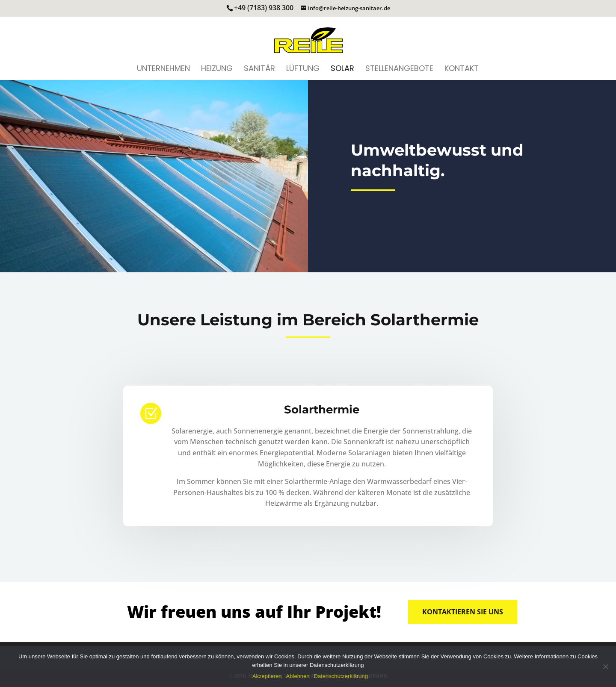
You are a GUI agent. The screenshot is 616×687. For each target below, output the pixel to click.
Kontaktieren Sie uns (463, 612)
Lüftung (303, 69)
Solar (342, 69)
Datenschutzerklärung (341, 676)
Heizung (217, 69)
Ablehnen (298, 676)
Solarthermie (322, 410)
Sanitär (259, 69)
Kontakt (462, 69)
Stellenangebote (399, 69)
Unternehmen (163, 69)
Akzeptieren (267, 676)
